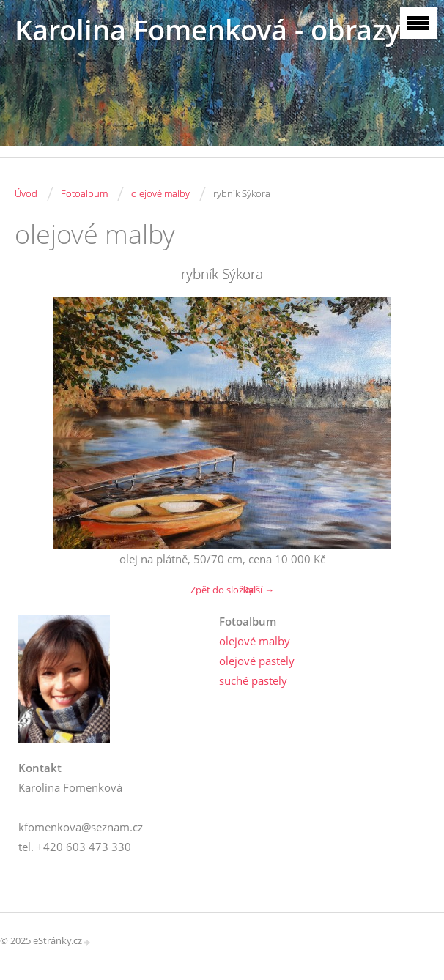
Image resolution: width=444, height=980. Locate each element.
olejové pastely (257, 661)
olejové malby (160, 193)
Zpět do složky (222, 590)
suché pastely (253, 680)
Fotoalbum (84, 193)
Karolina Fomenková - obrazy (207, 30)
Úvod (26, 193)
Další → (258, 590)
